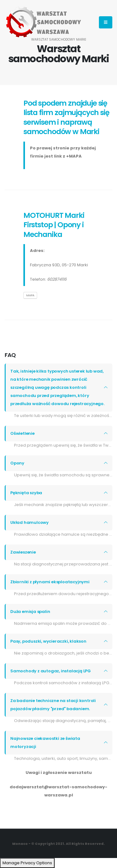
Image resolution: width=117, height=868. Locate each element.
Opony (17, 463)
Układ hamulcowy (29, 522)
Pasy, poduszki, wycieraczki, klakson (48, 641)
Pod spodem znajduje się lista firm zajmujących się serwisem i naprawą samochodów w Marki (66, 117)
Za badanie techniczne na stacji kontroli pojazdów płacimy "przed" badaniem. (53, 705)
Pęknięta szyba (26, 493)
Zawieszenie (23, 552)
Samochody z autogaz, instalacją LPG (51, 671)
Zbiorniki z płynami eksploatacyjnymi (50, 582)
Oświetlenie (22, 433)
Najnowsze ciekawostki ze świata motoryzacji (45, 743)
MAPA (30, 295)
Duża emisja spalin (30, 612)
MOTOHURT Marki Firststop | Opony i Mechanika (54, 225)
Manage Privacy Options (27, 863)
